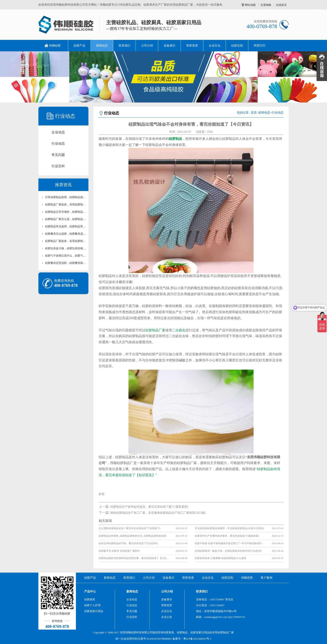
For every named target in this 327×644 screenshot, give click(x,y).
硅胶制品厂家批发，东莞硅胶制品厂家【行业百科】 (65, 241)
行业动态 (58, 144)
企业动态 (58, 132)
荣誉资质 (192, 46)
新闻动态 (102, 46)
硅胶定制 (237, 46)
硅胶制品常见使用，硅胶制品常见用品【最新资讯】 (65, 226)
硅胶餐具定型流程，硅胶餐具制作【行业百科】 (65, 263)
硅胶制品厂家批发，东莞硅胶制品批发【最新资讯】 (65, 204)
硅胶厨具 (90, 599)
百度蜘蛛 (266, 5)
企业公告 (167, 617)
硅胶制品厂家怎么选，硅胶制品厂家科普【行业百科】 (65, 219)
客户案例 (267, 578)
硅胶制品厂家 (155, 330)
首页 (254, 113)
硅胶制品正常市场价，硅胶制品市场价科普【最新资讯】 (65, 212)
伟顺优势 (247, 578)
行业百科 (58, 166)
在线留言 (281, 5)
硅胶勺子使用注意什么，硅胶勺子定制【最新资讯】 (65, 256)
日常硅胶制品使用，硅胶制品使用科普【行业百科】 (65, 197)
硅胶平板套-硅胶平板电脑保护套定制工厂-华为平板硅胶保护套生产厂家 (230, 543)
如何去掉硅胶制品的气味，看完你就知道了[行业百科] (128, 543)
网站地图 (250, 5)
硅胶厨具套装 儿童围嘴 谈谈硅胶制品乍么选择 (220, 558)
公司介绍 (147, 46)
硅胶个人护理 (92, 605)
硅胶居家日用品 (94, 611)
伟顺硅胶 (55, 46)
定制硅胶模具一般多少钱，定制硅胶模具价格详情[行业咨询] (228, 551)
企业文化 (215, 46)
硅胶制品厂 (224, 632)
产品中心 (90, 591)
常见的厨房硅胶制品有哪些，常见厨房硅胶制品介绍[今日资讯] (229, 528)
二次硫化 (179, 330)
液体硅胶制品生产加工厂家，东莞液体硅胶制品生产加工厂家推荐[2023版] (158, 513)
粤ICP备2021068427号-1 (197, 639)
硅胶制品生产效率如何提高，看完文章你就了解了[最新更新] (149, 507)
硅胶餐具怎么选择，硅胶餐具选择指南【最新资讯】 (65, 234)
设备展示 (170, 46)
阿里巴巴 (260, 46)
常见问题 (58, 155)
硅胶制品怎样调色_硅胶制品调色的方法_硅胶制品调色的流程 (132, 536)
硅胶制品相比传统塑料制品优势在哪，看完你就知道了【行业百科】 (134, 558)
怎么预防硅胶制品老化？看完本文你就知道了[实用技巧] (130, 528)
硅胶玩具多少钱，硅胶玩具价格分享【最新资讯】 (65, 248)
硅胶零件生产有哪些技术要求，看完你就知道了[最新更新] (227, 536)
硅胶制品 (182, 632)
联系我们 (125, 46)
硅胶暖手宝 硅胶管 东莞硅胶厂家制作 (119, 551)
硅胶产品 (79, 46)
